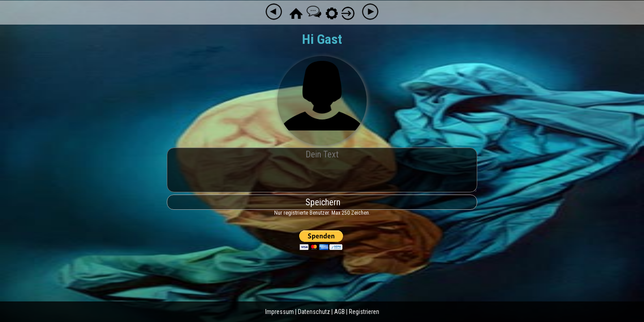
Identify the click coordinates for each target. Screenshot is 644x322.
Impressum (280, 312)
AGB (339, 312)
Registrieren (364, 312)
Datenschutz (314, 312)
